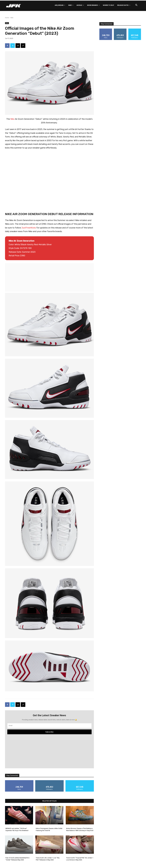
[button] (136, 5)
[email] (49, 726)
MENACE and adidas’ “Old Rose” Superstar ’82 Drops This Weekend (17, 829)
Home (7, 18)
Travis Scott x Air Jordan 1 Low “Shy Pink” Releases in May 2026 (48, 859)
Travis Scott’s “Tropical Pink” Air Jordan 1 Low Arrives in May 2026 (80, 859)
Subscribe (49, 732)
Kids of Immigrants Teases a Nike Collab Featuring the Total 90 (49, 829)
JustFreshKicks (29, 228)
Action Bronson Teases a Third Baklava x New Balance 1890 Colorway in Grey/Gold (80, 829)
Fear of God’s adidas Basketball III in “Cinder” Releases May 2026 (17, 859)
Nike (12, 18)
